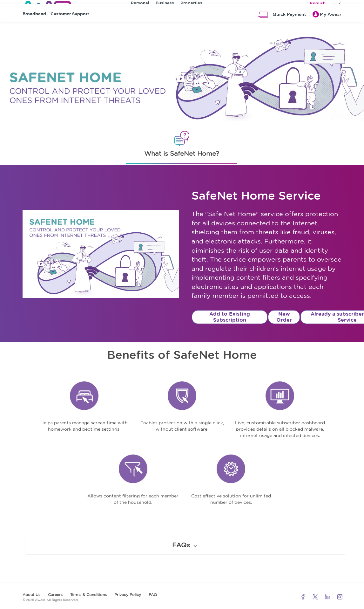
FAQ (153, 595)
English (318, 5)
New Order (284, 317)
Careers (55, 595)
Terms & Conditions (88, 595)
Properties (191, 4)
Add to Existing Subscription (230, 317)
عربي (337, 5)
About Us (31, 595)
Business (165, 4)
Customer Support (70, 29)
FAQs (185, 545)
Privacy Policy (128, 595)
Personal (140, 4)
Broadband (34, 29)
